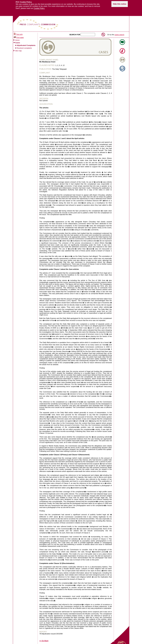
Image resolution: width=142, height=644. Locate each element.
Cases (18, 41)
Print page (20, 36)
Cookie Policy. (39, 7)
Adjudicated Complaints (26, 44)
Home (17, 39)
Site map (18, 49)
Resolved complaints (24, 47)
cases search (119, 33)
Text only (19, 33)
